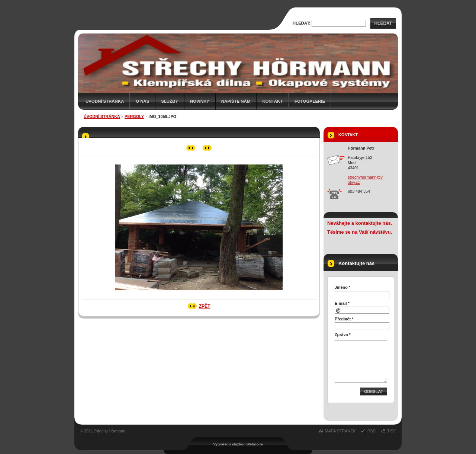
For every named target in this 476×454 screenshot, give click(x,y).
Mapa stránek (340, 431)
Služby (170, 101)
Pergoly (134, 116)
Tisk (392, 431)
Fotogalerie (310, 101)
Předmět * (344, 319)
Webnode (255, 444)
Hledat (383, 23)
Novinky (200, 101)
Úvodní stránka (105, 101)
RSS (372, 431)
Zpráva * (343, 335)
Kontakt (272, 101)
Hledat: (302, 23)
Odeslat (374, 391)
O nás (142, 101)
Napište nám (236, 101)
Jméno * (342, 287)
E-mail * (342, 303)
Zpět (205, 306)
